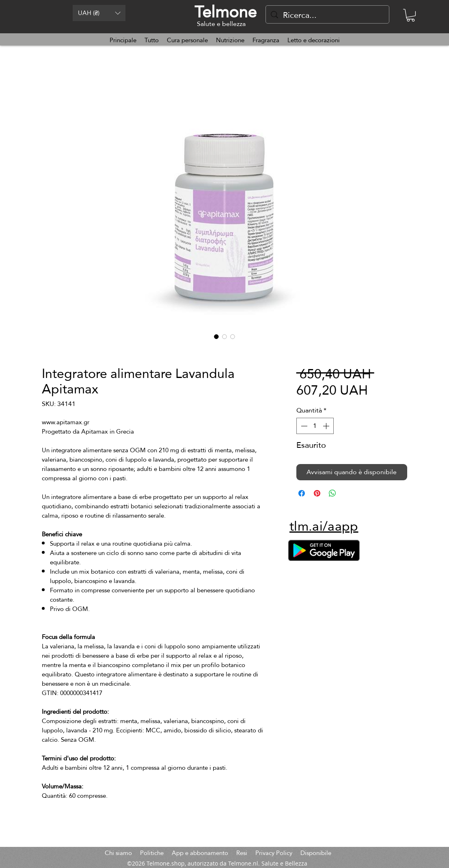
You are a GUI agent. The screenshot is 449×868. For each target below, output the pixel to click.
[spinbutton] (315, 426)
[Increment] (327, 426)
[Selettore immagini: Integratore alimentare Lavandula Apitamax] (216, 337)
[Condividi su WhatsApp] (332, 493)
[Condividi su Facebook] (302, 493)
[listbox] (99, 13)
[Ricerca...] (327, 15)
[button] (99, 13)
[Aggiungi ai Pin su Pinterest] (317, 493)
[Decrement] (303, 426)
